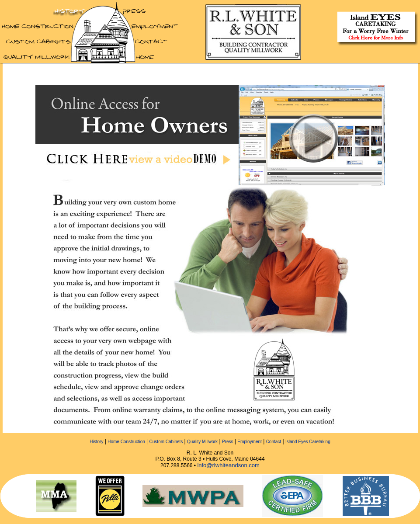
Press (228, 442)
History (96, 442)
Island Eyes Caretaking (308, 442)
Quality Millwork (202, 442)
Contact (274, 442)
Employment (250, 442)
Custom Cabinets (166, 442)
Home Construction (126, 442)
